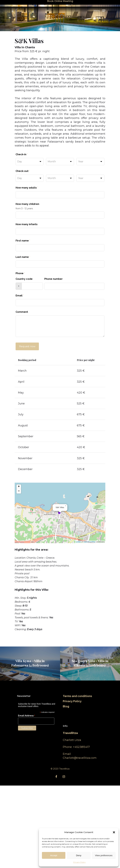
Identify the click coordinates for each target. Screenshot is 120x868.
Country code (24, 279)
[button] (114, 832)
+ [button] (19, 569)
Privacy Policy (79, 862)
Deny (79, 855)
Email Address (27, 798)
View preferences (104, 855)
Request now (27, 346)
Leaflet (78, 624)
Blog (66, 789)
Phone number (53, 279)
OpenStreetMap (90, 624)
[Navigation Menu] (99, 10)
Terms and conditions (77, 779)
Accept (54, 855)
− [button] (19, 574)
